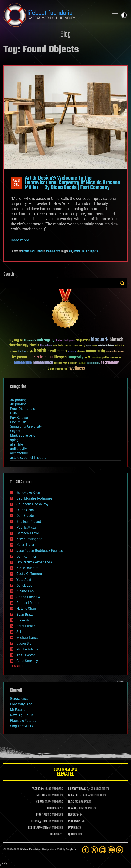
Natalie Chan (26, 609)
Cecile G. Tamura (29, 574)
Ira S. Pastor (26, 655)
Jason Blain (25, 644)
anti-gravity (18, 449)
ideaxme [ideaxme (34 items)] (81, 352)
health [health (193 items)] (40, 351)
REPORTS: (74, 815)
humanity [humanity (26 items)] (72, 352)
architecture (19, 453)
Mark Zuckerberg (23, 435)
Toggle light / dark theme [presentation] (124, 15)
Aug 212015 (17, 183)
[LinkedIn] (103, 850)
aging (14, 440)
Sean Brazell (26, 614)
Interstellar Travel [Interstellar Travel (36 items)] (115, 352)
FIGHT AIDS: (43, 815)
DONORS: (52, 808)
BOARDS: (73, 808)
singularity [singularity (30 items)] (73, 363)
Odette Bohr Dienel (32, 251)
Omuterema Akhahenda (34, 562)
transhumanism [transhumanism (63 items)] (58, 369)
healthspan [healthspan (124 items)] (57, 351)
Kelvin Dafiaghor (29, 539)
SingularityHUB (21, 726)
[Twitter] (94, 850)
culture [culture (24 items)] (89, 346)
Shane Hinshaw (28, 597)
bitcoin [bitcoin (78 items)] (34, 345)
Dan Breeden (26, 516)
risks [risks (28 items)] (65, 363)
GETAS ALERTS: (76, 795)
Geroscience (19, 699)
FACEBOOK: (38, 789)
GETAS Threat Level (65, 773)
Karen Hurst (25, 545)
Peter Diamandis (23, 409)
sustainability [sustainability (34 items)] (93, 363)
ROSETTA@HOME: (38, 828)
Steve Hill (23, 620)
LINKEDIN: (40, 795)
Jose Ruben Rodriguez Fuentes (40, 551)
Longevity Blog (21, 704)
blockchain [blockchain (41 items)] (46, 346)
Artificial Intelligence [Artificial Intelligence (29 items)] (65, 341)
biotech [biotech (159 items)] (116, 340)
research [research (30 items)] (58, 363)
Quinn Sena (25, 510)
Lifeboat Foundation (31, 850)
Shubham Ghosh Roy (32, 504)
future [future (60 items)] (13, 351)
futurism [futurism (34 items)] (22, 352)
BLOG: (71, 802)
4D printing (18, 404)
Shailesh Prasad (29, 522)
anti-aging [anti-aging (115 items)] (46, 340)
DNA (13, 413)
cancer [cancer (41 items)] (67, 346)
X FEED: (40, 802)
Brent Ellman (26, 626)
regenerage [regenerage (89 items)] (23, 363)
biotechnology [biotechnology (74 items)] (18, 345)
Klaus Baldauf (27, 568)
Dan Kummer (26, 556)
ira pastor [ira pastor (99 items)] (20, 357)
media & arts (53, 251)
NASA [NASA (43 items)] (88, 358)
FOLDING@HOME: (39, 821)
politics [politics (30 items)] (106, 358)
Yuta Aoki (24, 580)
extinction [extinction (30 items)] (120, 346)
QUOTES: (73, 834)
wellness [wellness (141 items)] (77, 368)
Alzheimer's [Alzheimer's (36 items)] (30, 341)
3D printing (18, 400)
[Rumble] (120, 850)
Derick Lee (24, 585)
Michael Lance (27, 638)
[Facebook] (86, 850)
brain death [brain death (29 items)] (58, 346)
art (71, 251)
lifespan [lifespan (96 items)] (60, 357)
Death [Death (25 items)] (95, 346)
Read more (20, 240)
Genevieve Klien (28, 493)
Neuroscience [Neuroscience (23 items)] (96, 358)
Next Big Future (22, 715)
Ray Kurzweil (20, 418)
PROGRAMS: (75, 821)
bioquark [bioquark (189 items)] (100, 340)
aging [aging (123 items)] (14, 340)
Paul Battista (26, 527)
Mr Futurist (18, 710)
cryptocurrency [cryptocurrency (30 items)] (79, 346)
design (77, 251)
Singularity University (26, 426)
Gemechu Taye (28, 533)
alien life (16, 444)
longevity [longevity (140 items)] (76, 357)
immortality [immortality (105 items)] (95, 351)
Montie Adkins (27, 649)
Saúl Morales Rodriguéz (34, 498)
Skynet (15, 431)
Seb (19, 632)
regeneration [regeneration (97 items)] (43, 363)
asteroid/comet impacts (28, 458)
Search (122, 283)
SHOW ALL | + (17, 666)
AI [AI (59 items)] (21, 340)
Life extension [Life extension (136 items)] (41, 357)
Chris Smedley (27, 661)
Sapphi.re (71, 850)
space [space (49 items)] (82, 363)
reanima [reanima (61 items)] (116, 357)
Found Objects (90, 251)
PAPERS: (73, 828)
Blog (65, 34)
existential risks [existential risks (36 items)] (106, 346)
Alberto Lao (25, 591)
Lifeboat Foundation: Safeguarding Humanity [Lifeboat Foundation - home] (55, 15)
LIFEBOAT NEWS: (77, 789)
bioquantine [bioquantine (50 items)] (83, 340)
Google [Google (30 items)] (30, 352)
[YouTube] (111, 850)
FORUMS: (55, 834)
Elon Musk (18, 422)
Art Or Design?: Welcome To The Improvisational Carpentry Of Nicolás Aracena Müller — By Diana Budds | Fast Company (73, 183)
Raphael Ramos (28, 603)
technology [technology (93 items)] (110, 363)
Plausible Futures (23, 721)
